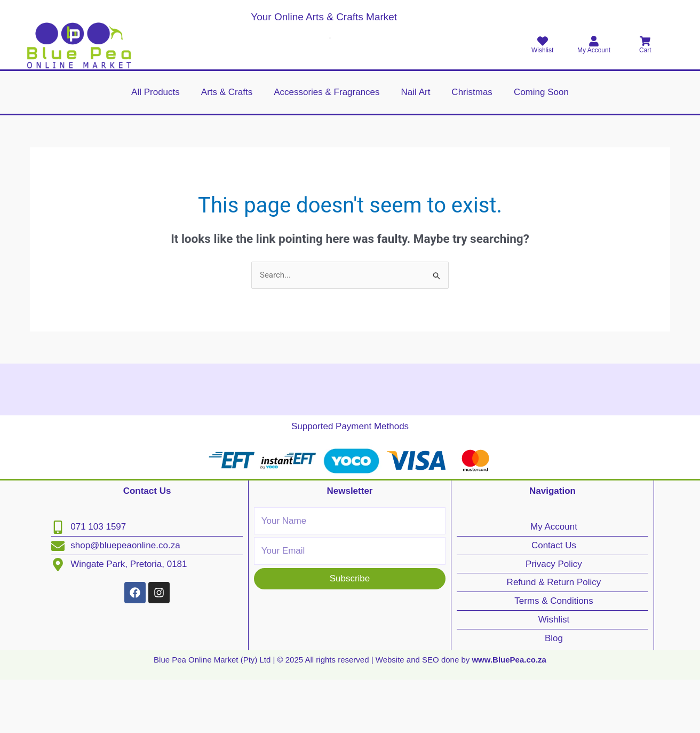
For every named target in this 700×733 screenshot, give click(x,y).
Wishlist (542, 50)
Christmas (472, 92)
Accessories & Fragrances (327, 92)
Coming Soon (541, 92)
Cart (645, 50)
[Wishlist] (543, 41)
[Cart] (645, 41)
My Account (594, 50)
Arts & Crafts (227, 92)
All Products (156, 92)
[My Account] (594, 41)
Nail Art (416, 92)
